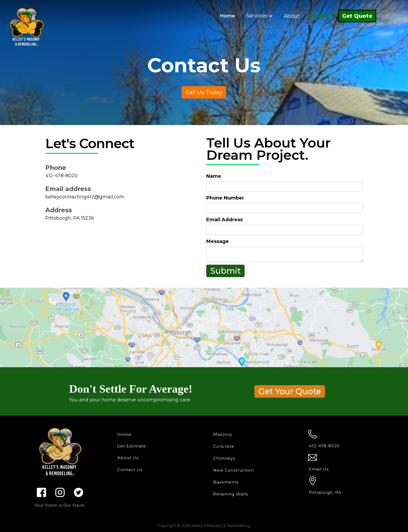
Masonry (223, 434)
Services (257, 16)
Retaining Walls (230, 494)
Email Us (319, 469)
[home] (27, 25)
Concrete (224, 446)
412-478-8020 (61, 176)
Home (227, 16)
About (292, 16)
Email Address (225, 220)
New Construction (234, 470)
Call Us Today (204, 92)
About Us (128, 458)
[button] (259, 16)
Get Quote (357, 16)
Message (218, 241)
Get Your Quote (290, 391)
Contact (322, 16)
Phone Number (225, 198)
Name (214, 176)
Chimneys (224, 458)
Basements (226, 482)
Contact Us (130, 470)
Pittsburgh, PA (325, 492)
